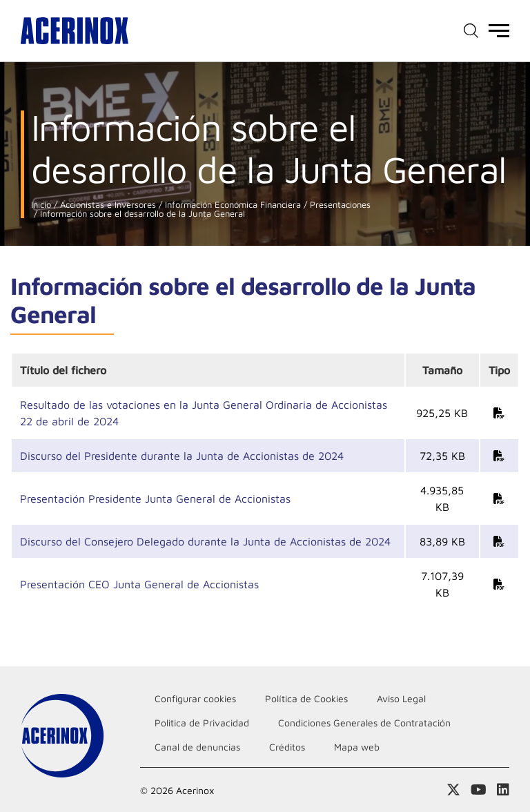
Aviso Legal (401, 698)
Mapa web (357, 747)
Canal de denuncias (197, 747)
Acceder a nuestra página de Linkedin (503, 790)
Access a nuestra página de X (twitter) (453, 790)
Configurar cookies (195, 698)
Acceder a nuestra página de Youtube (479, 790)
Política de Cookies (306, 698)
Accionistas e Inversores (107, 205)
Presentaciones (339, 205)
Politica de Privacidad (202, 723)
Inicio (41, 205)
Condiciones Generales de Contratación (364, 723)
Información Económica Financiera (232, 205)
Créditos (287, 747)
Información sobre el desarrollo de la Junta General (141, 214)
